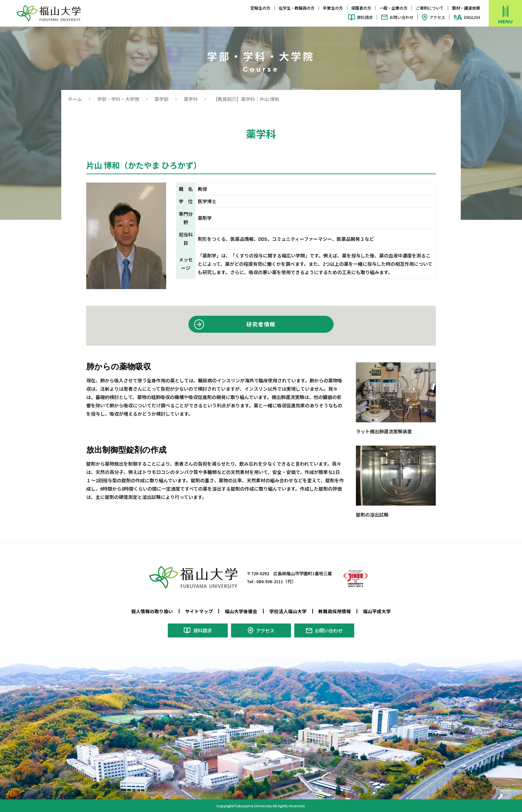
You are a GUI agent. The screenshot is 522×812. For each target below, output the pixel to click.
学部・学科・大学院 (118, 99)
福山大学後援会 (241, 611)
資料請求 (365, 17)
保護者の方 (361, 8)
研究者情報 (261, 324)
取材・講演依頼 (466, 8)
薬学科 (191, 99)
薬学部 (161, 99)
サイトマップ (199, 611)
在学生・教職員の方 (297, 8)
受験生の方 (260, 8)
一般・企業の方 (393, 8)
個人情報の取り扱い (152, 611)
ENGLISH (472, 17)
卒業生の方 (333, 8)
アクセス (437, 17)
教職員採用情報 (335, 611)
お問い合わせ (401, 17)
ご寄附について (430, 8)
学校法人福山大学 (288, 611)
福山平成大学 (377, 611)
